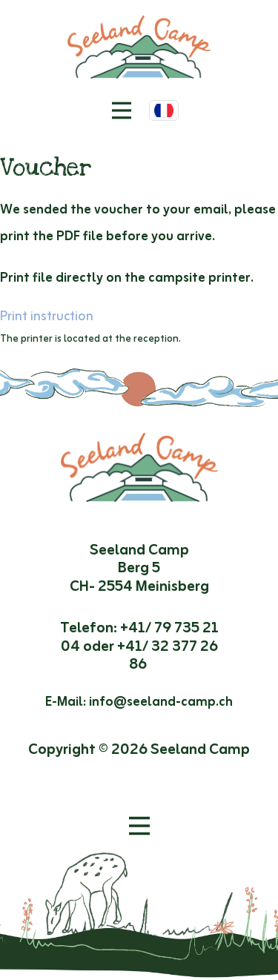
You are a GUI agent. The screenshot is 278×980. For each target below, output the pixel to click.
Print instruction (47, 317)
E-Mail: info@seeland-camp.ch (139, 702)
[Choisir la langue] (164, 110)
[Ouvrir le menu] (139, 826)
